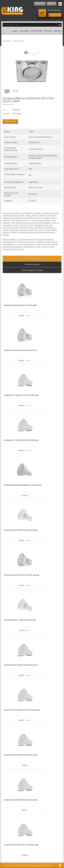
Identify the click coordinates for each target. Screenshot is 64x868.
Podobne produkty (32, 264)
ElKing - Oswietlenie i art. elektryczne (12, 11)
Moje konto (51, 4)
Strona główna (7, 41)
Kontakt (58, 31)
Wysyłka (47, 31)
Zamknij (60, 865)
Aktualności (35, 31)
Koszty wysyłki (37, 832)
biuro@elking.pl (43, 854)
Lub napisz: (37, 850)
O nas (12, 31)
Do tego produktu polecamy (32, 258)
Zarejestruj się (38, 4)
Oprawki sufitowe (19, 41)
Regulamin (22, 31)
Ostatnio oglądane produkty (32, 270)
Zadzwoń (8, 850)
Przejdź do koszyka (42, 13)
